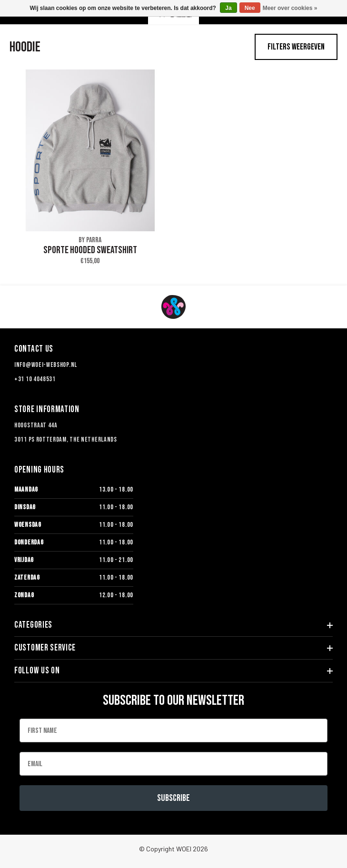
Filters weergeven (296, 47)
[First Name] (173, 730)
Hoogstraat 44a (36, 425)
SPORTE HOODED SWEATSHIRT (90, 250)
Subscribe (173, 798)
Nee (250, 8)
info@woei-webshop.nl (46, 365)
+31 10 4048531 (35, 379)
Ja (228, 8)
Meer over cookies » (290, 8)
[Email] (173, 764)
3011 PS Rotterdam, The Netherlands (66, 439)
